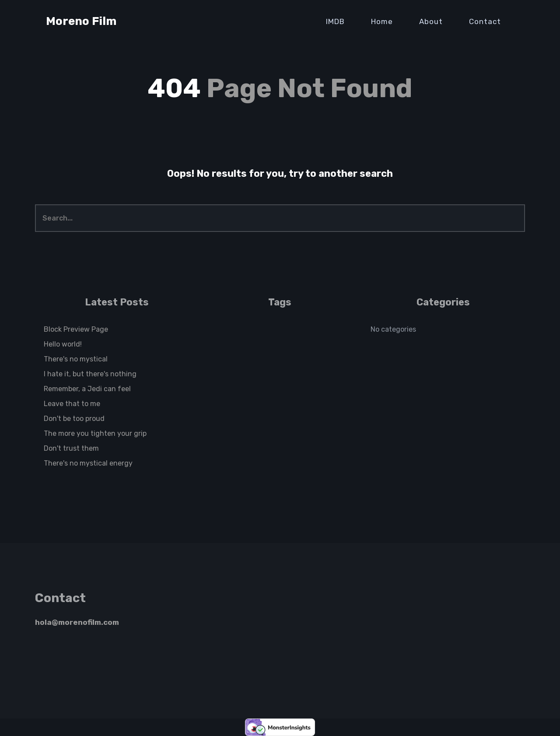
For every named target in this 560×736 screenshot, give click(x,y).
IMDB (335, 21)
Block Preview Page (76, 329)
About (431, 21)
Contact (485, 21)
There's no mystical (76, 359)
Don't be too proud (74, 419)
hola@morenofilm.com (77, 622)
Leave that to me (72, 404)
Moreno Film (81, 21)
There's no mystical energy (88, 463)
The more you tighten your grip (95, 433)
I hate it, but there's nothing (90, 374)
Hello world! (63, 344)
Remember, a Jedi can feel (87, 389)
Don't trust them (71, 448)
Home (382, 21)
